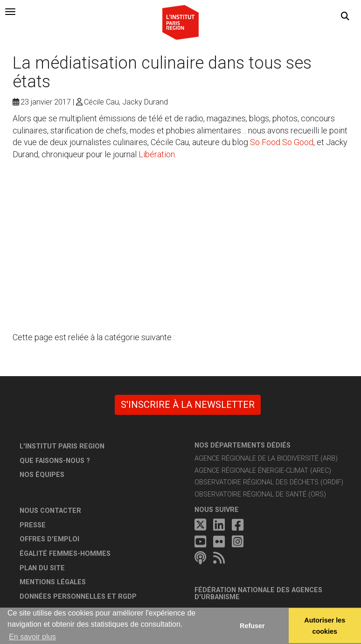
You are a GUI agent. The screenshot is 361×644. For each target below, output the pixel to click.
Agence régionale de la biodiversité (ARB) (266, 458)
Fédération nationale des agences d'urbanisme (258, 594)
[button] (345, 16)
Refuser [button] (252, 626)
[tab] (10, 12)
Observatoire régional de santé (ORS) (260, 494)
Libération (157, 154)
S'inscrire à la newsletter (188, 405)
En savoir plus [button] (32, 637)
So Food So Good (282, 142)
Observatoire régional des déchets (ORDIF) (269, 482)
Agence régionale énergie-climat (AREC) (263, 471)
